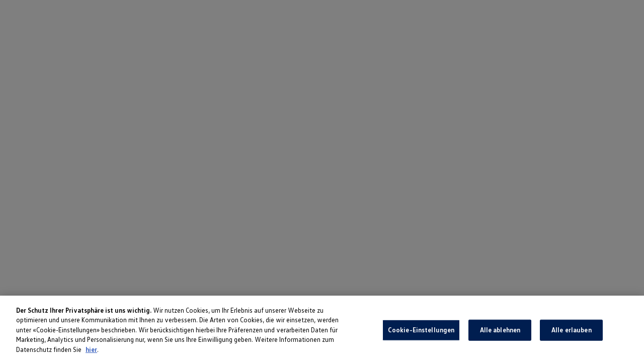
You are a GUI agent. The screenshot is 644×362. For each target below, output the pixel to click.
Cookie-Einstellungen (421, 332)
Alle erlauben (572, 332)
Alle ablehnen (500, 332)
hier (91, 351)
